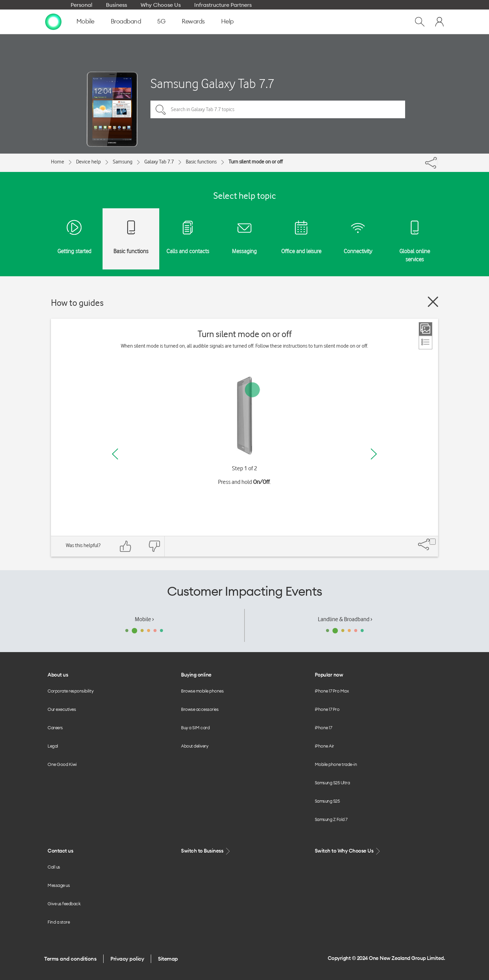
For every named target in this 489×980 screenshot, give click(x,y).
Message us (59, 885)
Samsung (123, 162)
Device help (88, 162)
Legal (53, 746)
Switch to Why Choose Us (348, 851)
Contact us (60, 851)
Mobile (85, 21)
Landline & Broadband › (345, 619)
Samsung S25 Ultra (332, 783)
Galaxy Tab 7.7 (159, 162)
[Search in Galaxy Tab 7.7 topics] (278, 109)
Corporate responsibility (70, 691)
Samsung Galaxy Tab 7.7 (212, 83)
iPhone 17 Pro (327, 709)
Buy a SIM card (195, 728)
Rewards (193, 21)
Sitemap (168, 959)
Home (58, 162)
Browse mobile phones (202, 691)
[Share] (437, 161)
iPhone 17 (323, 728)
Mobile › (144, 619)
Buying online (196, 675)
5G (161, 21)
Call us (54, 867)
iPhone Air (324, 746)
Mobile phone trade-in (336, 764)
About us (58, 675)
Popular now (329, 675)
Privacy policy (127, 959)
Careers (55, 728)
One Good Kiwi (62, 764)
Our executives (62, 709)
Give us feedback (64, 904)
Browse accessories (200, 709)
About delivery (195, 746)
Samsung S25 (327, 801)
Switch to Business (206, 851)
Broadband (126, 21)
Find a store (59, 922)
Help (227, 21)
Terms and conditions (70, 959)
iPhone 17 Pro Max (332, 691)
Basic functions (201, 162)
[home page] (53, 21)
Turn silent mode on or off (256, 162)
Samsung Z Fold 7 (331, 819)
